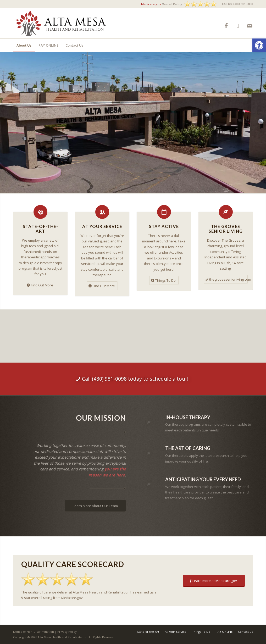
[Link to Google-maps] (238, 26)
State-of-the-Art (40, 229)
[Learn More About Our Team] (95, 506)
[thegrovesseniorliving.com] (226, 279)
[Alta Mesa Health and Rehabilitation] (61, 23)
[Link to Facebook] (226, 26)
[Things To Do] (164, 280)
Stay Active (164, 226)
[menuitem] (236, 4)
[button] (259, 45)
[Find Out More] (40, 285)
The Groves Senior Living (226, 229)
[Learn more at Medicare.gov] (214, 581)
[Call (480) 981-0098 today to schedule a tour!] (133, 379)
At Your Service (102, 226)
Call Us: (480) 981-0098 (237, 4)
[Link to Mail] (250, 26)
